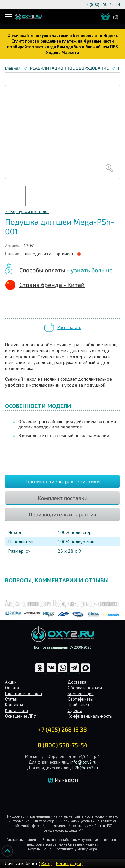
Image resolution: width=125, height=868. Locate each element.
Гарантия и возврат (24, 694)
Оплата (12, 688)
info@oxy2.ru (83, 762)
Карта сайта (16, 711)
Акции (11, 682)
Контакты (14, 705)
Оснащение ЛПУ (20, 716)
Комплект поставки (62, 498)
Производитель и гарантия (62, 514)
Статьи (11, 699)
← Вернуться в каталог (27, 211)
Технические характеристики (62, 481)
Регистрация (68, 863)
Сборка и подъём (85, 688)
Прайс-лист (78, 705)
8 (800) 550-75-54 (103, 4)
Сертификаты (80, 699)
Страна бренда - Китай (52, 285)
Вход (47, 863)
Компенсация (81, 694)
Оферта (75, 711)
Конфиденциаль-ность (90, 716)
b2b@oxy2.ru (85, 768)
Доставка (77, 682)
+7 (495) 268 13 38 (62, 729)
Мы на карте (67, 780)
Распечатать (69, 327)
